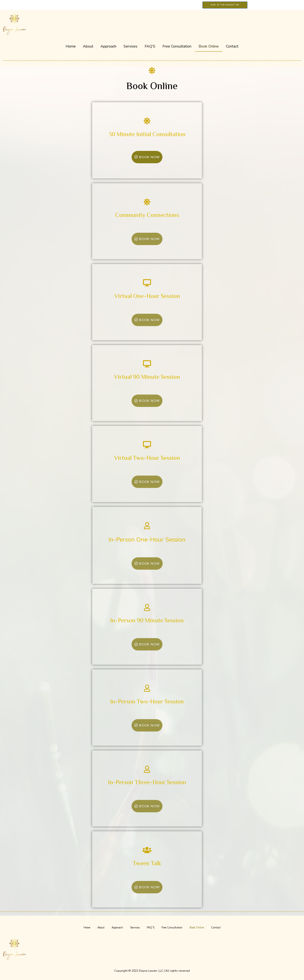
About (88, 46)
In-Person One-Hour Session (143, 540)
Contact (232, 46)
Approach (108, 46)
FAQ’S (150, 46)
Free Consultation (177, 46)
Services (131, 46)
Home (71, 46)
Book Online (209, 46)
